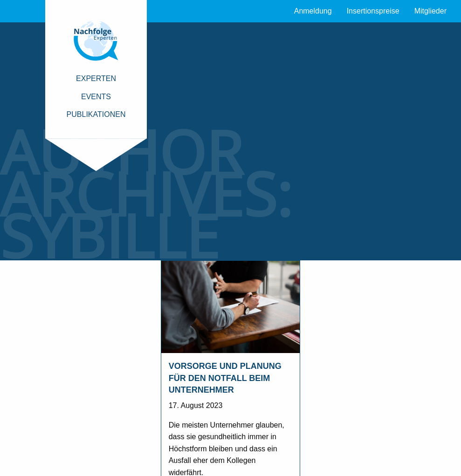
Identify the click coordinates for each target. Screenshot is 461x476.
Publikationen (96, 114)
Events (96, 97)
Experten (96, 78)
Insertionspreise (373, 11)
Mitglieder (430, 11)
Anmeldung (313, 11)
